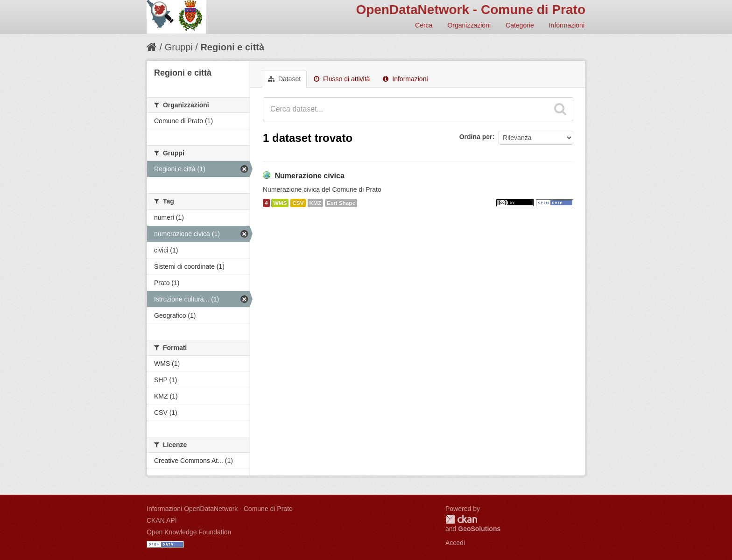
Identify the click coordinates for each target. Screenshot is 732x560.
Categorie (520, 25)
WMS (280, 203)
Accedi (455, 543)
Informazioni (567, 25)
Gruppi (179, 47)
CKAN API (162, 520)
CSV (298, 203)
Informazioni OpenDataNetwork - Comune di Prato (220, 509)
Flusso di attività (342, 79)
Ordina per (476, 137)
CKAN (461, 519)
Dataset (284, 79)
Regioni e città (232, 47)
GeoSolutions (479, 529)
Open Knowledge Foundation (189, 532)
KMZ (316, 203)
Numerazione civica (309, 176)
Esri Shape (341, 203)
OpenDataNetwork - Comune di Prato (471, 10)
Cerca (424, 25)
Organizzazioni (469, 25)
